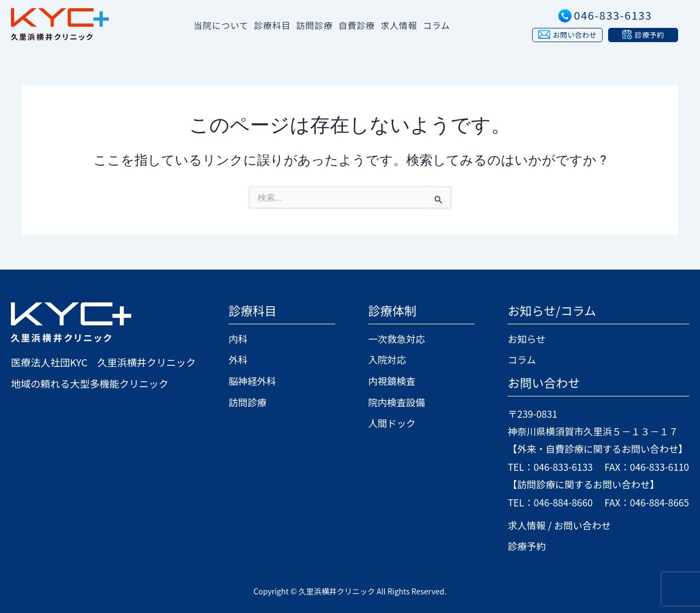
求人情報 (399, 25)
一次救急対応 (394, 338)
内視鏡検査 (389, 381)
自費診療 (357, 25)
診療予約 (521, 546)
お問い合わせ (578, 525)
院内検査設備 (394, 401)
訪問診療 (248, 401)
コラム (436, 25)
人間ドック (389, 423)
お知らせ (521, 338)
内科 (238, 338)
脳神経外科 (253, 381)
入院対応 (384, 359)
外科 (238, 359)
